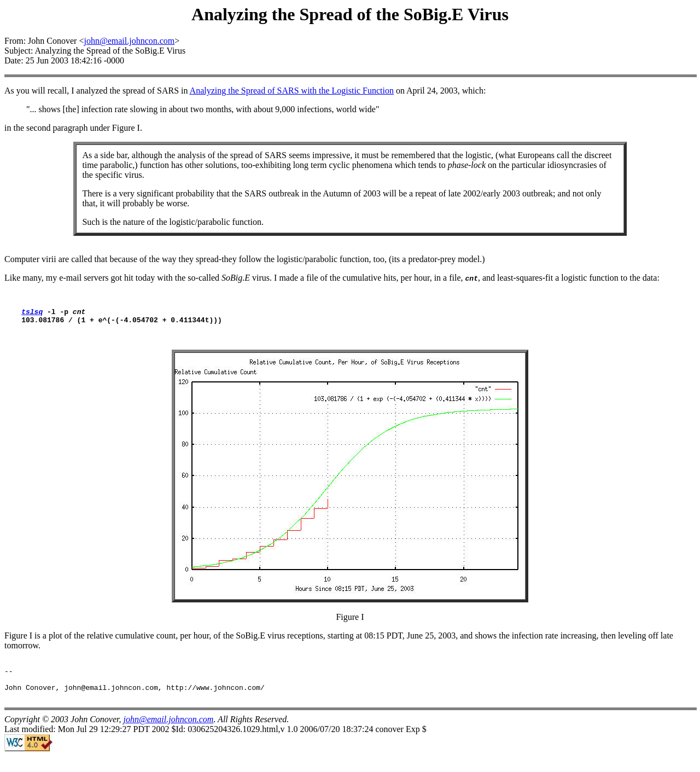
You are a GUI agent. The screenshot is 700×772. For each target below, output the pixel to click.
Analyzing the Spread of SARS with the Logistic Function (292, 91)
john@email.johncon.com (129, 41)
